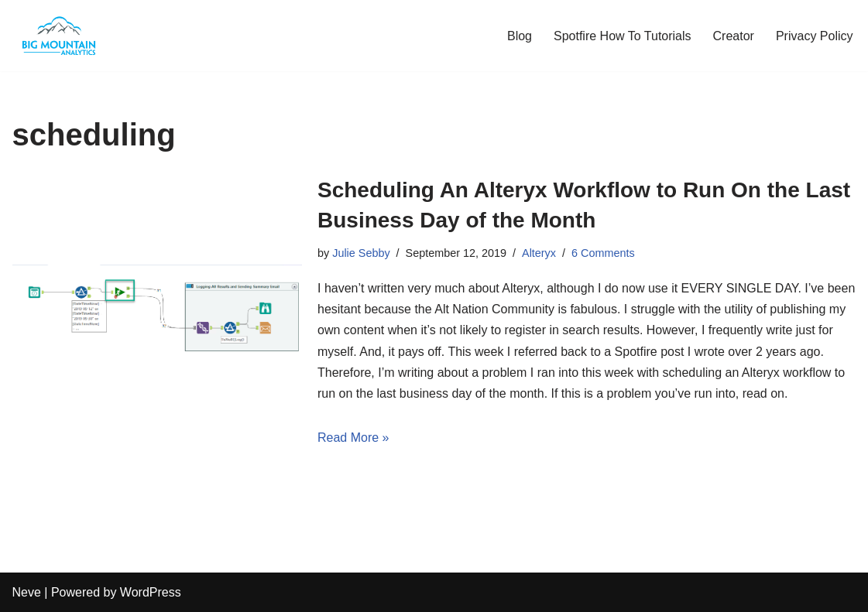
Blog (520, 36)
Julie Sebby (361, 253)
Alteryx (539, 253)
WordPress (151, 592)
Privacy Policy (815, 36)
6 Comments (603, 253)
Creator (734, 36)
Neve (27, 592)
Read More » (353, 438)
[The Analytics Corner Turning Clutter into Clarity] (59, 36)
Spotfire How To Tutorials (623, 36)
